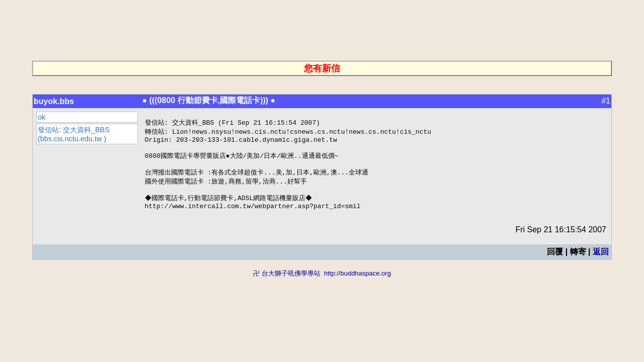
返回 (601, 262)
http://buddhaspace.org (357, 284)
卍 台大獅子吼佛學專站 (287, 284)
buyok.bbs (54, 101)
